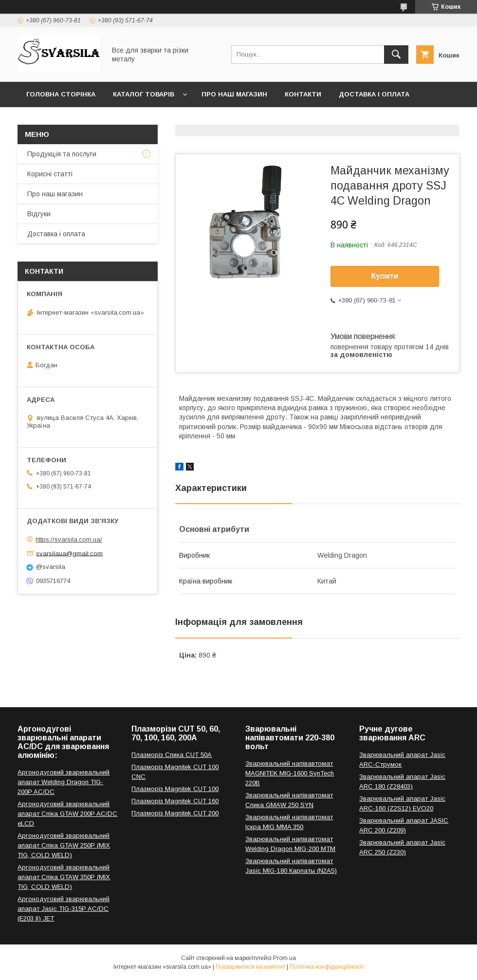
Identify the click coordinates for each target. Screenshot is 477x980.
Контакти (303, 94)
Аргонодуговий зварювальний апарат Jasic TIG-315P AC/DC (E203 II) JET (64, 909)
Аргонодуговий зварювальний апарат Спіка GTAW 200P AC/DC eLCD (67, 814)
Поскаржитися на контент (250, 967)
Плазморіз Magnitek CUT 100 (175, 789)
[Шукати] (396, 55)
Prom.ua (284, 958)
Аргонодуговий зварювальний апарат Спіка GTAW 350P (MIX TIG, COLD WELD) (64, 877)
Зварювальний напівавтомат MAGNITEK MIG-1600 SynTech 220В (290, 773)
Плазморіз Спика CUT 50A (172, 755)
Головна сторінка (61, 94)
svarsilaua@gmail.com (69, 553)
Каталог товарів (144, 94)
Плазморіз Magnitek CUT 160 (175, 801)
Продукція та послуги (62, 154)
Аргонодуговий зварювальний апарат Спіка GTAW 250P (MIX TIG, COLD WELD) (64, 845)
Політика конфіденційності (327, 967)
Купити (385, 276)
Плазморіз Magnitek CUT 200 (175, 813)
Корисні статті (50, 174)
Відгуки (39, 214)
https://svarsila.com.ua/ (69, 539)
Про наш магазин (234, 94)
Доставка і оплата (374, 94)
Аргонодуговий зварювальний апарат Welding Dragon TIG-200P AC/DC (64, 782)
